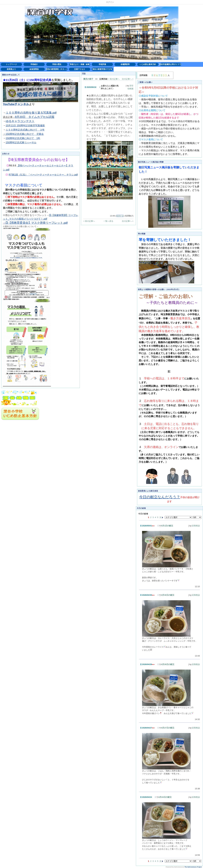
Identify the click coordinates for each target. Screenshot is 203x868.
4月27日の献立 (167, 728)
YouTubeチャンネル (16, 104)
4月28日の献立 (167, 664)
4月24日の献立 (164, 797)
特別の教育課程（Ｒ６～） (57, 69)
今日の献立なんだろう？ (160, 497)
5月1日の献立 (166, 526)
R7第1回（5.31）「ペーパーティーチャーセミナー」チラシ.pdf (43, 175)
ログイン (110, 2)
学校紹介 (34, 64)
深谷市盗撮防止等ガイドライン (171, 64)
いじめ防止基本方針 (148, 64)
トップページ (11, 64)
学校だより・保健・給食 (80, 64)
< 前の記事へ (114, 79)
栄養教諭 (196, 526)
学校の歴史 (57, 64)
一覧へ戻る (108, 221)
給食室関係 (34, 69)
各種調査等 (125, 64)
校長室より (11, 69)
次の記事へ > (128, 79)
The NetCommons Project (193, 867)
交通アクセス (80, 69)
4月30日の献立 (167, 595)
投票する (120, 216)
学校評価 (102, 64)
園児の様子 (88, 79)
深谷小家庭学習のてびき (102, 69)
